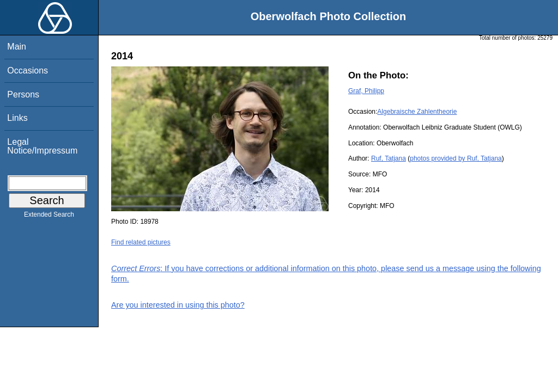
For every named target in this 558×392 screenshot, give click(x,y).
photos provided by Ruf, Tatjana (456, 158)
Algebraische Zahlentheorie (417, 112)
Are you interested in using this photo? (178, 305)
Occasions (28, 71)
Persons (23, 94)
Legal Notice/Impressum (42, 146)
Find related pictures (141, 242)
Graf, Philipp (366, 91)
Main (17, 47)
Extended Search (49, 217)
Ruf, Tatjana (389, 158)
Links (17, 118)
